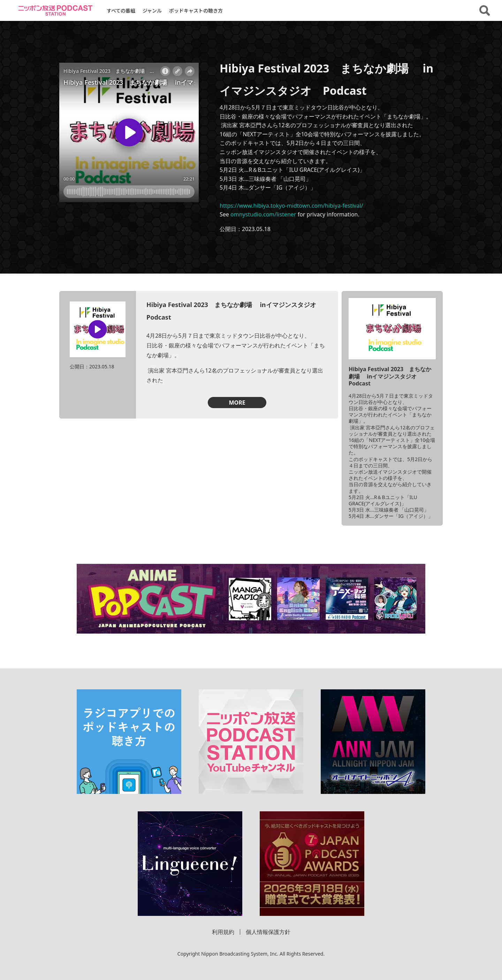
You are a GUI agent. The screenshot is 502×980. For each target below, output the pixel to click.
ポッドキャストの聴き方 (196, 10)
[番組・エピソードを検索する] (485, 10)
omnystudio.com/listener (263, 214)
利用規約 (223, 932)
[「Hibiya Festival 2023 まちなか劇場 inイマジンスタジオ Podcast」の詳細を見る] (392, 329)
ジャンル (152, 10)
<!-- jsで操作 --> (129, 132)
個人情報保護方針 (268, 932)
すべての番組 (121, 10)
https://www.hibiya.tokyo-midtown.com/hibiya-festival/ (291, 206)
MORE (237, 403)
